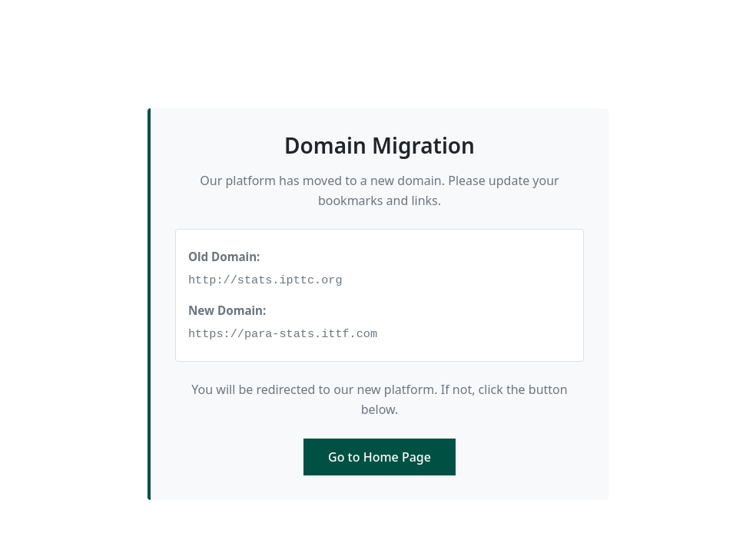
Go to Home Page (380, 457)
